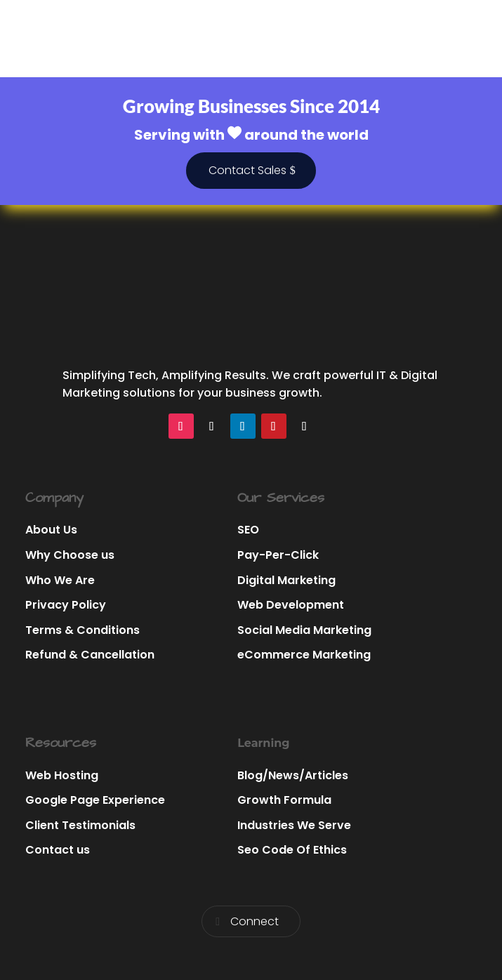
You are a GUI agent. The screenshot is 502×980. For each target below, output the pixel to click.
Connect (255, 921)
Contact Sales (247, 170)
